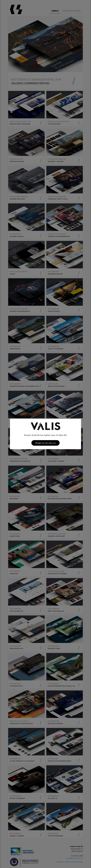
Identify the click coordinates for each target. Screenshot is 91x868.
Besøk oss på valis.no (45, 443)
